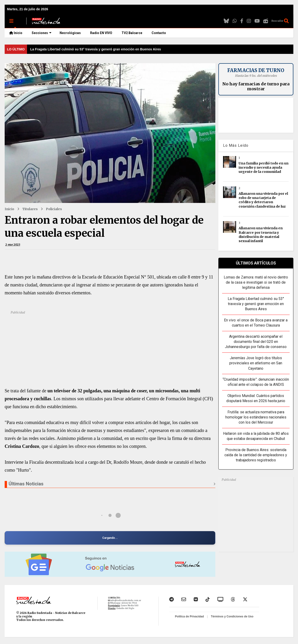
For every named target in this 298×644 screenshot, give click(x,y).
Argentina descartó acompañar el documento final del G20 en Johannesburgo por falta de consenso (256, 342)
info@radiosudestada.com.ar (125, 600)
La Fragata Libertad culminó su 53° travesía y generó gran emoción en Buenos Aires (96, 49)
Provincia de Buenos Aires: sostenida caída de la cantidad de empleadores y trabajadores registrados (256, 455)
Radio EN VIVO (101, 33)
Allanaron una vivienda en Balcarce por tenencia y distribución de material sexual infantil (261, 235)
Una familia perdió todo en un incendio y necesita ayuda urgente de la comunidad (264, 167)
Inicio (16, 33)
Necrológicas (70, 33)
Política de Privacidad (190, 616)
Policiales (54, 209)
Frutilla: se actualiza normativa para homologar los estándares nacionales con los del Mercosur (256, 417)
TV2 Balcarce (132, 33)
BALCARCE (256, 115)
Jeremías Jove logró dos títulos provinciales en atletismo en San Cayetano (256, 363)
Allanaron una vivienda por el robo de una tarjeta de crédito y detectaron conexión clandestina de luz (263, 200)
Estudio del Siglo (125, 608)
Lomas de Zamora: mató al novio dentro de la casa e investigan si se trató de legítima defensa (256, 282)
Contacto (159, 33)
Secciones (42, 33)
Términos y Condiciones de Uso (232, 616)
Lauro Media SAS (130, 606)
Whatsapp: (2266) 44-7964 (123, 603)
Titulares (30, 209)
